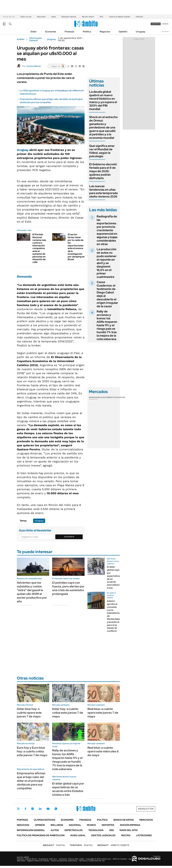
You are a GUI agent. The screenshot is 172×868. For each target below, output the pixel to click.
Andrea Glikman (34, 66)
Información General (36, 39)
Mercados (41, 17)
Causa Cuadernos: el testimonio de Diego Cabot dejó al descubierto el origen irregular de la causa (107, 294)
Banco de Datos (124, 820)
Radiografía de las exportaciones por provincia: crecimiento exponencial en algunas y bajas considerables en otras (107, 230)
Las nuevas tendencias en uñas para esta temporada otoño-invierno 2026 (103, 191)
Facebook (25, 809)
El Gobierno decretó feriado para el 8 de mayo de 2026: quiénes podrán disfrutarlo (103, 171)
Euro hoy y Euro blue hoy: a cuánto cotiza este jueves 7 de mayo (32, 751)
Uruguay (141, 32)
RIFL (102, 17)
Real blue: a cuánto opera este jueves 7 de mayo (103, 713)
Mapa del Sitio (129, 830)
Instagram (33, 809)
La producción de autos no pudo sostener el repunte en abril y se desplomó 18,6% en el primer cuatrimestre (107, 263)
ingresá (165, 24)
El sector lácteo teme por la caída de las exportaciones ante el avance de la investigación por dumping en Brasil (76, 247)
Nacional (75, 825)
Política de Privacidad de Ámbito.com (41, 835)
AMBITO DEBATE (113, 845)
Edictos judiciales (103, 835)
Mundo (91, 825)
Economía (51, 32)
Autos (55, 830)
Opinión (123, 32)
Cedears (121, 397)
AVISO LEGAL (78, 835)
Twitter (18, 809)
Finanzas (69, 32)
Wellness (57, 825)
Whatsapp (56, 809)
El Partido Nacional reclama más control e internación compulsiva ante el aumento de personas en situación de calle (39, 248)
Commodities (111, 397)
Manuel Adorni (88, 17)
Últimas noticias (45, 820)
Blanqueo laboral (69, 17)
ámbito (21, 39)
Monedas (93, 397)
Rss (112, 830)
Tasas (53, 17)
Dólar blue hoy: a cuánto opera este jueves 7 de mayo (29, 713)
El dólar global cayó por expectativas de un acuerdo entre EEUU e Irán (114, 577)
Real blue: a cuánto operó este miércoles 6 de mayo (103, 751)
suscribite (156, 24)
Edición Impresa (130, 825)
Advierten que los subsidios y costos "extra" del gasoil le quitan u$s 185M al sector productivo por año (32, 592)
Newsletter (165, 31)
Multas (126, 835)
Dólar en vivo (26, 17)
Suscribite (69, 537)
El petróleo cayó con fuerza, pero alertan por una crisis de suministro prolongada (68, 588)
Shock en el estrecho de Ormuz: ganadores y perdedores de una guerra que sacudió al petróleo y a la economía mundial (103, 127)
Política (87, 32)
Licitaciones (144, 835)
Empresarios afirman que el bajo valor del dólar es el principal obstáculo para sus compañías (31, 781)
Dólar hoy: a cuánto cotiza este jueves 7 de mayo (68, 713)
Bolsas (101, 397)
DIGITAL (54, 845)
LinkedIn (40, 809)
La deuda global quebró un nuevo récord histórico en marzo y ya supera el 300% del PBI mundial (103, 100)
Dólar (34, 32)
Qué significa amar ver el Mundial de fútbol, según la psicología (102, 151)
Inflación (139, 17)
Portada (22, 820)
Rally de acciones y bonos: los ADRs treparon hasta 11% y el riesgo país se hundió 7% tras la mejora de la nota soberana (107, 325)
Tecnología (96, 830)
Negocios (105, 32)
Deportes (108, 825)
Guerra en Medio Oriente (120, 17)
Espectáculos (74, 830)
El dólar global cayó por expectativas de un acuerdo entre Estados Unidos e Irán (68, 789)
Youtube (48, 809)
